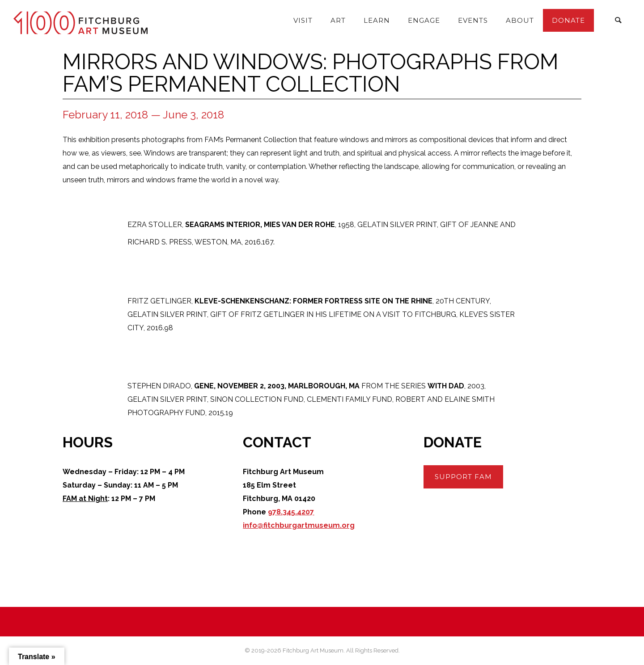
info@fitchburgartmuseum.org (299, 525)
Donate (568, 20)
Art (338, 20)
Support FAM (463, 477)
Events (473, 20)
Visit (303, 20)
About (520, 20)
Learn (377, 20)
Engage (424, 20)
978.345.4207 (291, 512)
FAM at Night (85, 499)
